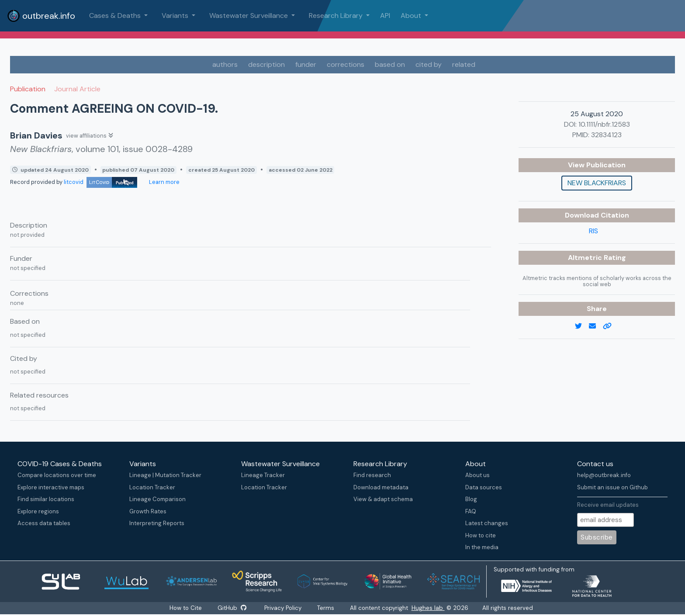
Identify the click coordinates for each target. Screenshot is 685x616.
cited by (429, 64)
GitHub (232, 608)
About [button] (412, 16)
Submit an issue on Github (612, 487)
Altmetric (586, 258)
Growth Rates (148, 511)
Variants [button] (176, 16)
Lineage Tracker (263, 475)
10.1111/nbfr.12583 (604, 124)
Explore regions (38, 511)
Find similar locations (46, 499)
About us (477, 475)
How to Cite (186, 608)
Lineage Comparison (157, 499)
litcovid (100, 182)
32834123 (606, 135)
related (464, 64)
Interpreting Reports (157, 523)
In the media (482, 547)
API (385, 16)
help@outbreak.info (604, 475)
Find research (372, 475)
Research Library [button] (337, 16)
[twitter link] (582, 326)
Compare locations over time (57, 475)
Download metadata (381, 487)
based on (390, 64)
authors (225, 64)
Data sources (484, 487)
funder (306, 64)
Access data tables (44, 523)
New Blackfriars (597, 183)
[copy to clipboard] (611, 326)
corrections (346, 64)
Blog (471, 499)
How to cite (481, 535)
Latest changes (487, 523)
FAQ (471, 511)
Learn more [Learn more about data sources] (164, 182)
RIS (593, 231)
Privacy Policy (283, 608)
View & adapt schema (383, 499)
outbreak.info (41, 16)
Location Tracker (152, 487)
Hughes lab (429, 608)
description (266, 64)
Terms (326, 608)
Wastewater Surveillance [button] (249, 16)
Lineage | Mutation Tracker (165, 475)
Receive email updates (608, 505)
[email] (596, 326)
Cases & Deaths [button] (116, 16)
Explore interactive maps (51, 487)
